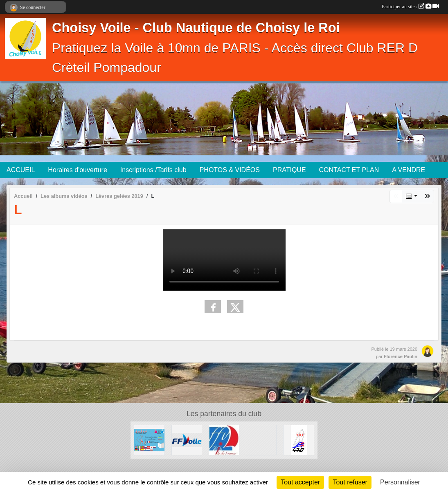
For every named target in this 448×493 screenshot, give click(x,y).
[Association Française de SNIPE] (261, 440)
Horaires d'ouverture (77, 170)
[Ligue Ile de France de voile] (224, 440)
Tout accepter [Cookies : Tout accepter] (300, 482)
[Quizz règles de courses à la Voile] (149, 440)
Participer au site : (410, 7)
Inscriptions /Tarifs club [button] (153, 170)
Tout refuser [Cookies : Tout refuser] (350, 482)
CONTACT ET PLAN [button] (349, 170)
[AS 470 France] (298, 440)
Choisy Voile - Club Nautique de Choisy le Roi (196, 28)
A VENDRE (409, 170)
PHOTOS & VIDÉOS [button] (230, 170)
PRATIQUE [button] (289, 170)
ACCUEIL (21, 170)
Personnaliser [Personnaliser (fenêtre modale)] (400, 482)
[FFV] (187, 440)
